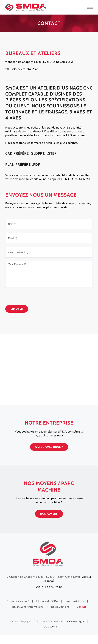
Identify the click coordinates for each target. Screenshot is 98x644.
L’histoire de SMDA (47, 601)
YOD (55, 627)
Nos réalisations (60, 607)
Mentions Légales (76, 621)
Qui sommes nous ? (18, 601)
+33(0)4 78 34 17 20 (49, 587)
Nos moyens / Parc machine (28, 607)
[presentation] (32, 298)
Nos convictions (75, 601)
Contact (82, 607)
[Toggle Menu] (90, 7)
